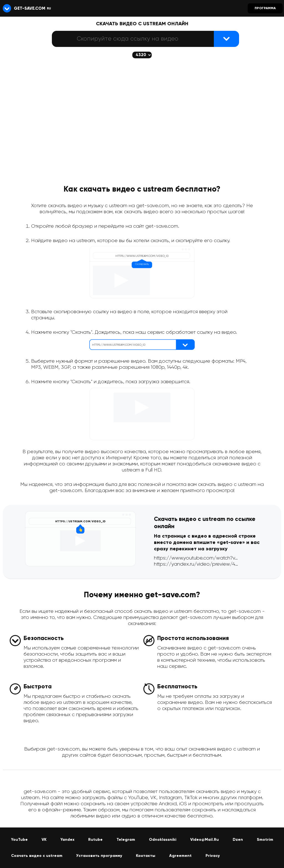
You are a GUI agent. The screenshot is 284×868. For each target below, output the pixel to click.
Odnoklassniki (163, 840)
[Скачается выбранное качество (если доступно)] (142, 55)
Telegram (126, 840)
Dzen (238, 840)
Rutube (95, 840)
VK (44, 840)
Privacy (213, 856)
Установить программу (99, 856)
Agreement (180, 856)
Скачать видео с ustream (37, 856)
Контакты (146, 856)
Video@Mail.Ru (205, 840)
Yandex (67, 840)
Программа (265, 8)
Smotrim (265, 840)
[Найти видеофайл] (226, 39)
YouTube (19, 840)
